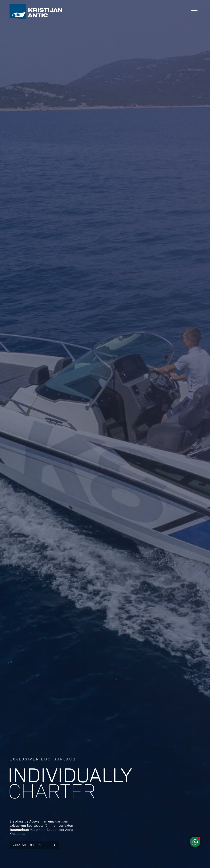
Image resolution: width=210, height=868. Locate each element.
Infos (196, 51)
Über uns (192, 58)
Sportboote (190, 26)
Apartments (189, 32)
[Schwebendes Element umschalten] (195, 842)
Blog (196, 45)
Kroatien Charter (184, 38)
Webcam (193, 64)
